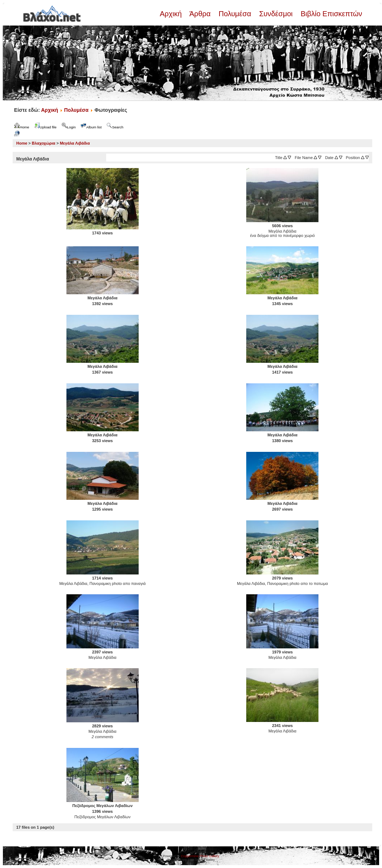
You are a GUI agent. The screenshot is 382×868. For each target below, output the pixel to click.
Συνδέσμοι (276, 14)
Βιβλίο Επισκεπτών (330, 14)
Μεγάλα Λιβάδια (75, 143)
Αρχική (172, 14)
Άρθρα (200, 14)
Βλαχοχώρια (44, 143)
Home (22, 143)
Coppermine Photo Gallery (200, 856)
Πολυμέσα (235, 14)
